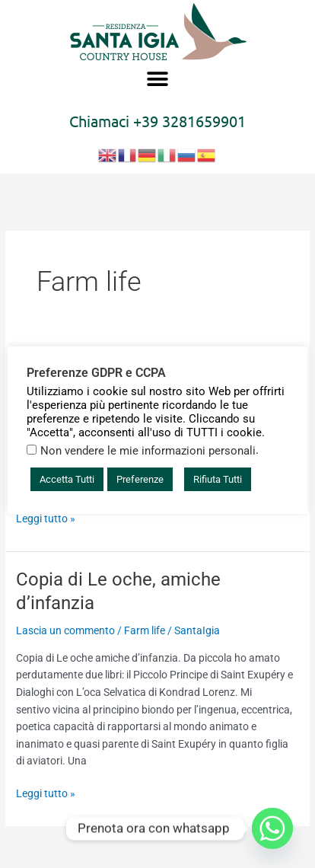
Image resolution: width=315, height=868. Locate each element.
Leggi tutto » (46, 517)
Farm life (145, 630)
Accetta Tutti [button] (67, 479)
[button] (158, 79)
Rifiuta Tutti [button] (218, 479)
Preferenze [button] (140, 479)
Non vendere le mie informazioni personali (148, 451)
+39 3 (152, 121)
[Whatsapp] (272, 828)
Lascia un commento (65, 630)
